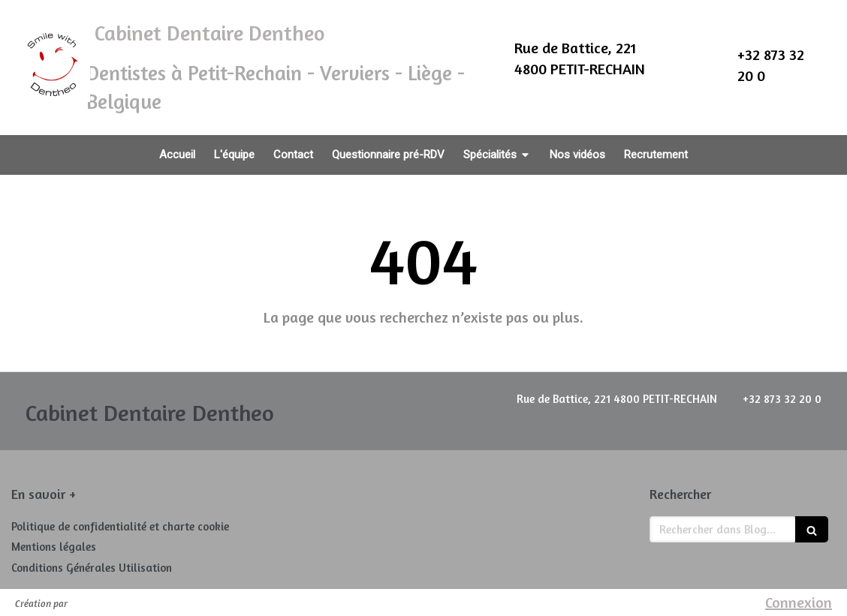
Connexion (799, 602)
